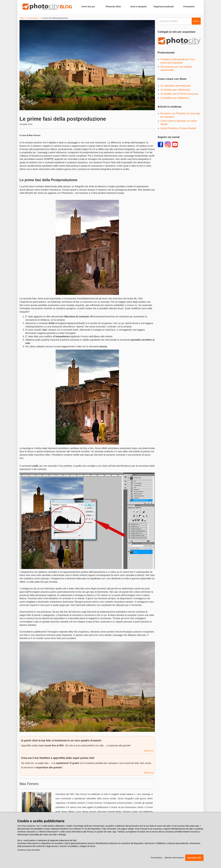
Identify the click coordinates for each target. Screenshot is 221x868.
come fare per (33, 18)
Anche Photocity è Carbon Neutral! (178, 128)
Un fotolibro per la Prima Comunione (179, 94)
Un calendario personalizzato (175, 86)
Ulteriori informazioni (174, 858)
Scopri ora (149, 751)
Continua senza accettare (29, 850)
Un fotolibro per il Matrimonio (175, 90)
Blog (22, 18)
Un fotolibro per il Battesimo (175, 98)
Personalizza (157, 858)
